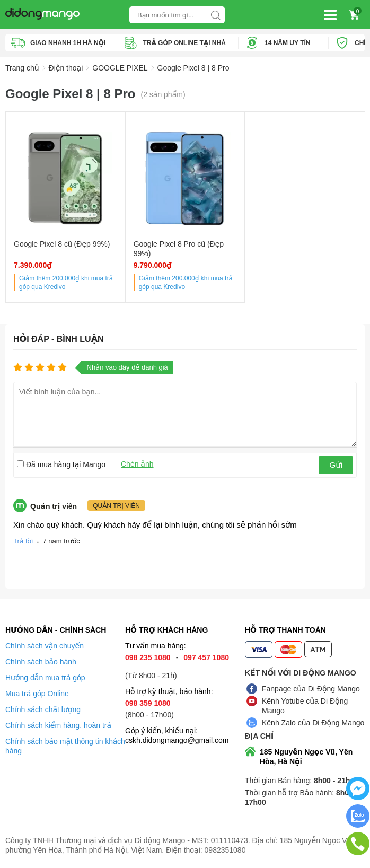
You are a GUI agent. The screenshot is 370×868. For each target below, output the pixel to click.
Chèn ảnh (137, 464)
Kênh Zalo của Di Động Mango (313, 723)
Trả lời (23, 541)
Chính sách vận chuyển (45, 646)
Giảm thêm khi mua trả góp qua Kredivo (66, 283)
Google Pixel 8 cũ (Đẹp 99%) (62, 244)
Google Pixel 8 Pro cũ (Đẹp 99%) (179, 249)
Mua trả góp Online (37, 694)
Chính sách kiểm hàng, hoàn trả (58, 725)
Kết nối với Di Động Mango (301, 673)
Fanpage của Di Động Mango (311, 689)
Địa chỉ (259, 736)
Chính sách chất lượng (43, 709)
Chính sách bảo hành (41, 662)
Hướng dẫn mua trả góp (45, 678)
